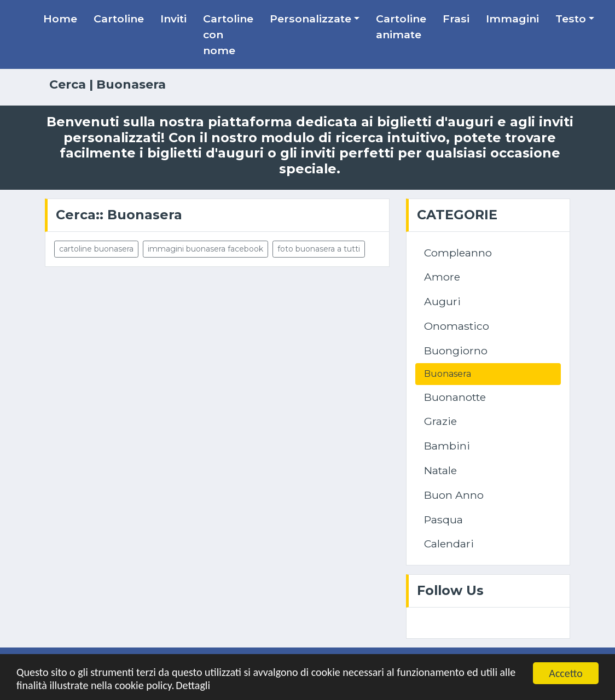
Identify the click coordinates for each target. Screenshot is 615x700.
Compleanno (458, 253)
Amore (442, 277)
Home (60, 19)
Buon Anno (454, 495)
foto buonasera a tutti (319, 249)
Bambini (447, 446)
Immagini (512, 19)
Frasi (456, 19)
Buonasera (448, 374)
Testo (571, 19)
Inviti (173, 19)
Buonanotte (455, 397)
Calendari (449, 544)
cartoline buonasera (96, 249)
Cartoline (119, 19)
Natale (440, 470)
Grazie (440, 421)
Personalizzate (311, 19)
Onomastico (457, 326)
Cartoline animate (401, 27)
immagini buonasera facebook (205, 249)
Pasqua (443, 520)
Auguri (442, 301)
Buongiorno (456, 351)
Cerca (68, 84)
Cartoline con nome (228, 34)
